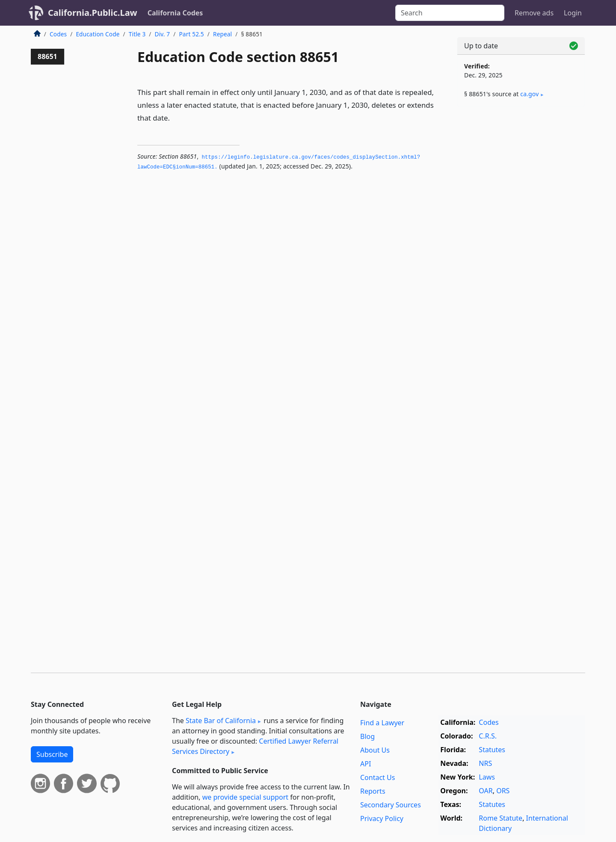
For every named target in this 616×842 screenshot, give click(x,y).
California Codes (175, 13)
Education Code (98, 34)
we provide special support (245, 797)
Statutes (492, 750)
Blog (367, 736)
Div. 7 (163, 34)
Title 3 (137, 34)
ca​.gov (529, 94)
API (366, 764)
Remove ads (534, 13)
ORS (503, 791)
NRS (485, 763)
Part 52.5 (191, 34)
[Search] (450, 13)
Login (573, 13)
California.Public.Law (93, 13)
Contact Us (378, 777)
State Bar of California (221, 721)
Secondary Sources (391, 805)
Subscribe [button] (52, 754)
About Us (375, 750)
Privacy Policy (382, 818)
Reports (373, 791)
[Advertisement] (521, 247)
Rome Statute (500, 818)
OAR (486, 791)
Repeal (222, 34)
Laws (487, 777)
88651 (47, 56)
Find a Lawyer (382, 723)
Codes (58, 34)
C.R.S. (488, 736)
